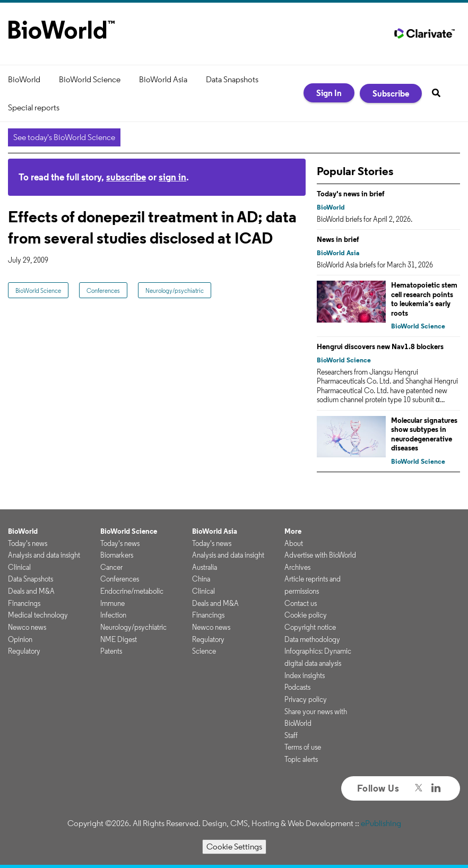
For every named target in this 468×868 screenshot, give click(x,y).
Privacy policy (306, 699)
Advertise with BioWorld (320, 555)
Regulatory (24, 651)
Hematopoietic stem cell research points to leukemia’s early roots (424, 299)
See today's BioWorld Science (64, 137)
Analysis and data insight (44, 555)
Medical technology (38, 615)
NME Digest (119, 639)
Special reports (34, 107)
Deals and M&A (31, 591)
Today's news (28, 543)
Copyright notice (310, 627)
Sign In (329, 93)
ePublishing (381, 823)
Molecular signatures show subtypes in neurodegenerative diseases (424, 434)
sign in (172, 177)
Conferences (103, 290)
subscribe (126, 177)
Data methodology (312, 639)
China (201, 579)
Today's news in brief (351, 194)
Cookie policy (306, 615)
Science (204, 651)
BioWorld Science (90, 79)
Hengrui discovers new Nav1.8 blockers (380, 346)
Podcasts (297, 687)
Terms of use (303, 747)
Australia (205, 567)
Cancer (111, 567)
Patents (111, 651)
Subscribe (391, 93)
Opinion (20, 639)
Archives (297, 567)
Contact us (301, 603)
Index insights (305, 675)
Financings (24, 603)
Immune (112, 603)
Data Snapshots (232, 79)
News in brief (338, 239)
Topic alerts (301, 759)
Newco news (27, 627)
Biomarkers (117, 555)
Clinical (19, 567)
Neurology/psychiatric (175, 290)
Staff (291, 735)
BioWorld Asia (163, 79)
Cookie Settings (234, 847)
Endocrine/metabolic (132, 591)
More (293, 531)
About (294, 543)
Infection (113, 615)
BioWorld (24, 79)
